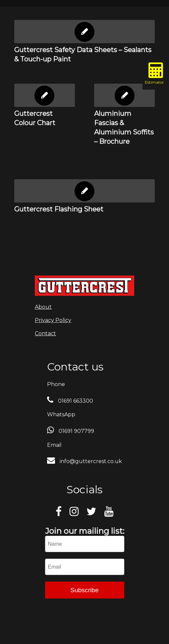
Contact (45, 333)
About (43, 307)
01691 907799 (76, 431)
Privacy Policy (53, 320)
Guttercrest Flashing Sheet (59, 209)
